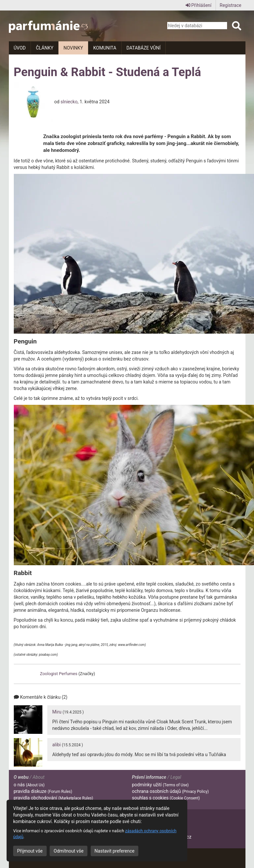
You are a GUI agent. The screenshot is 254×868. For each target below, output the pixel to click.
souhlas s (166, 798)
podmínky (161, 785)
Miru (57, 712)
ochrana (171, 791)
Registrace (231, 5)
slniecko (69, 101)
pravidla (43, 791)
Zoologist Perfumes (59, 674)
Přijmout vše (30, 851)
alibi (57, 745)
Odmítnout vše (69, 851)
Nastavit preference (115, 851)
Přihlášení (199, 5)
